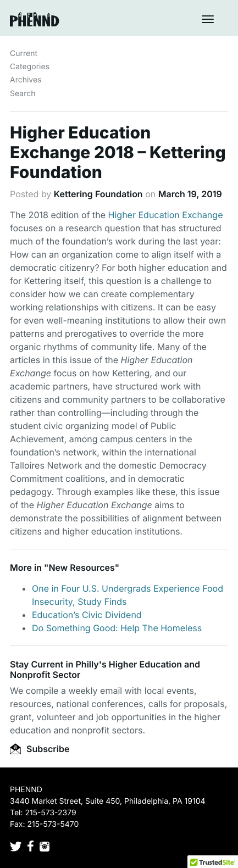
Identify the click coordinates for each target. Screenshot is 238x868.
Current (24, 54)
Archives (26, 80)
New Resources (81, 567)
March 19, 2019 (190, 194)
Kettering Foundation (98, 194)
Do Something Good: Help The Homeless (117, 628)
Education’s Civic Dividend (87, 615)
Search (23, 94)
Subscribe (40, 749)
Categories (30, 67)
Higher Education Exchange (166, 215)
